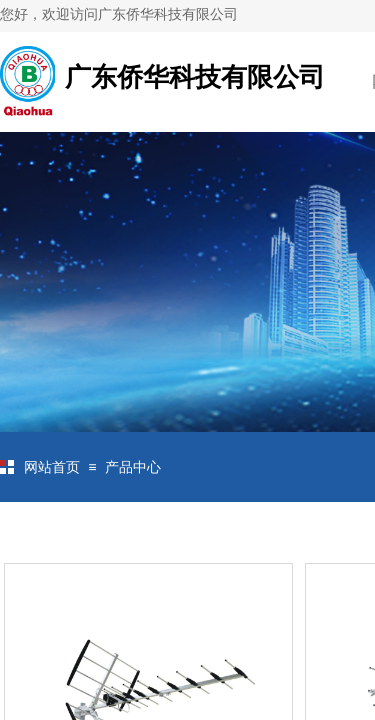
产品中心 (133, 467)
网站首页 (52, 467)
